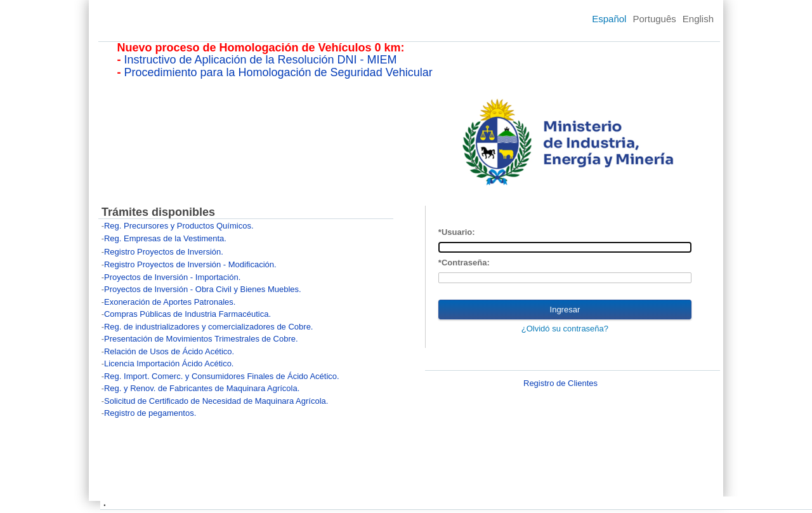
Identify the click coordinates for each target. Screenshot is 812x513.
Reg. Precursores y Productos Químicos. (179, 226)
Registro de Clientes (560, 383)
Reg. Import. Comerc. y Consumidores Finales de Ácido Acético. (222, 376)
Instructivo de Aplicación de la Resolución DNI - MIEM (260, 60)
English (698, 19)
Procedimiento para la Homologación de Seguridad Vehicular (278, 72)
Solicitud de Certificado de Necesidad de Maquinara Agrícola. (216, 401)
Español (609, 19)
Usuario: (458, 232)
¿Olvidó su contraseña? (565, 329)
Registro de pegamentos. (150, 413)
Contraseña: (466, 263)
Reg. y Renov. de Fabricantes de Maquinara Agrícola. (202, 388)
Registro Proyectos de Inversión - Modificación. (190, 264)
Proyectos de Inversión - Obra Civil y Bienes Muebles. (203, 289)
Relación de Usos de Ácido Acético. (169, 351)
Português (654, 19)
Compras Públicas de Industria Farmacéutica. (187, 314)
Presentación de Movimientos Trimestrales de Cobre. (201, 339)
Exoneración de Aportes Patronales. (170, 302)
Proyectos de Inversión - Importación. (172, 277)
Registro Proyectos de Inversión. (164, 252)
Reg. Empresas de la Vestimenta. (165, 238)
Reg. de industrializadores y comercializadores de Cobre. (209, 327)
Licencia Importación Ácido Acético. (169, 363)
